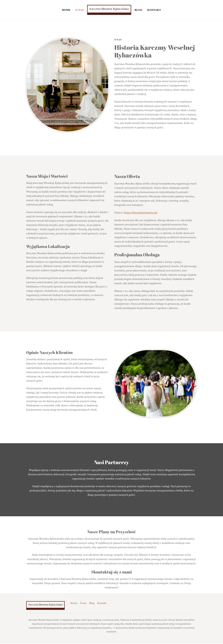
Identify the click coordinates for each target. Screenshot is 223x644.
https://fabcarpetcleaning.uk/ (141, 213)
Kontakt (154, 10)
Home (66, 10)
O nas (80, 10)
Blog (139, 10)
